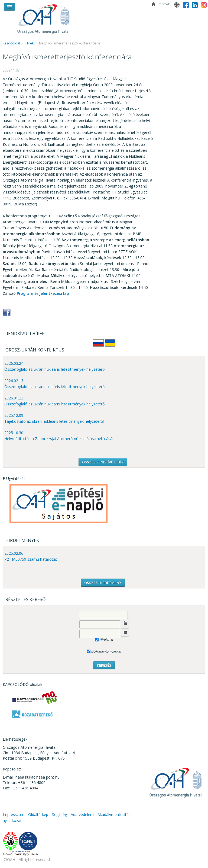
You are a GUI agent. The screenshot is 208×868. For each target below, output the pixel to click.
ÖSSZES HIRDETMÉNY (103, 583)
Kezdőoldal (11, 43)
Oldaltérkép (38, 814)
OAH (46, 17)
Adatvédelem (82, 814)
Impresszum (14, 814)
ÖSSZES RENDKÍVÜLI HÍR (103, 462)
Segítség (59, 814)
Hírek (30, 43)
